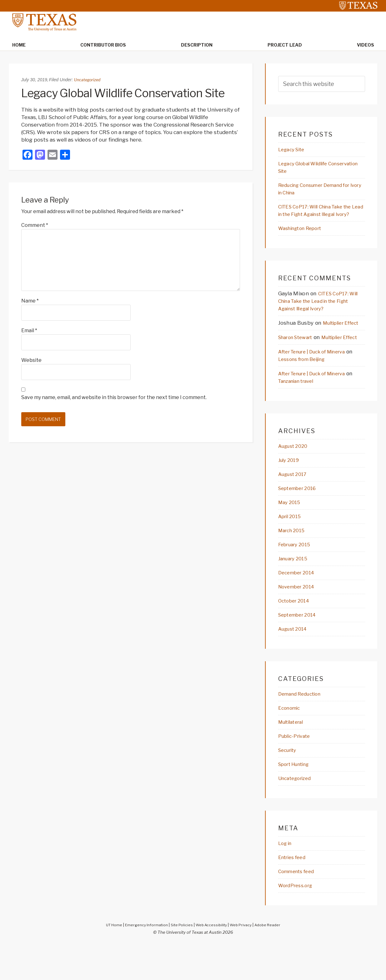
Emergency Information (143, 960)
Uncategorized (89, 80)
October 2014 (296, 632)
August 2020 (295, 474)
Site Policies (180, 960)
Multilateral (293, 755)
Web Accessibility (212, 960)
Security (289, 784)
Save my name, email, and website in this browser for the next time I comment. (114, 398)
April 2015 (291, 546)
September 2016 (300, 517)
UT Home (108, 960)
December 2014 (299, 603)
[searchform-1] (322, 85)
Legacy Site (294, 150)
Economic (291, 741)
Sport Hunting (297, 798)
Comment (35, 226)
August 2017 (295, 503)
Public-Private (297, 769)
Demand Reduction (303, 726)
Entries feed (294, 892)
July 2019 (290, 488)
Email (29, 331)
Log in (286, 878)
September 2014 (301, 647)
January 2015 (295, 589)
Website (31, 361)
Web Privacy (244, 960)
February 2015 (297, 575)
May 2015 (291, 532)
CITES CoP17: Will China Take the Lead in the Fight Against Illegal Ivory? (321, 217)
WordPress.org (298, 921)
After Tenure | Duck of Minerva (319, 379)
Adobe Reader (273, 960)
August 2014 (295, 661)
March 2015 (293, 560)
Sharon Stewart (299, 357)
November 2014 (299, 618)
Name (30, 301)
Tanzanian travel (307, 409)
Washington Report (304, 239)
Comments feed (299, 907)
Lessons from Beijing (313, 387)
